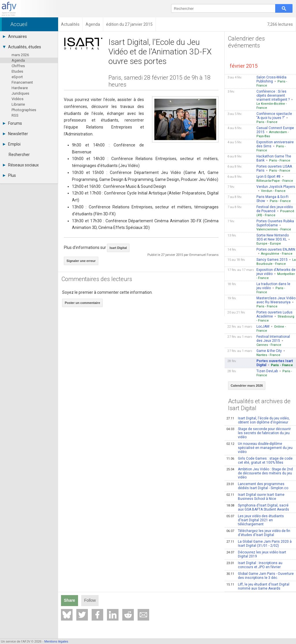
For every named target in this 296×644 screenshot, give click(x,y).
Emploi (12, 144)
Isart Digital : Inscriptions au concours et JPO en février (254, 565)
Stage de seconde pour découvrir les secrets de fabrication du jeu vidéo (259, 433)
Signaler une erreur (81, 261)
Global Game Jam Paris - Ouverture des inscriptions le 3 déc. (260, 576)
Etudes (17, 71)
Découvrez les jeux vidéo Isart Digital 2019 (256, 554)
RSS (15, 115)
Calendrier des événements (246, 42)
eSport (17, 77)
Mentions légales (56, 641)
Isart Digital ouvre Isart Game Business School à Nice (255, 497)
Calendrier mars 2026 (247, 386)
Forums (12, 123)
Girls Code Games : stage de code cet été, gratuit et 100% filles (259, 460)
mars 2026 (20, 55)
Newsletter (15, 134)
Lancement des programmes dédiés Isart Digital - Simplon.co (257, 486)
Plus (9, 175)
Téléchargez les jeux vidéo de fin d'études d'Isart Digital (258, 533)
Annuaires (15, 36)
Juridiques (20, 93)
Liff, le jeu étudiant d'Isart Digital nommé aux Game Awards (258, 586)
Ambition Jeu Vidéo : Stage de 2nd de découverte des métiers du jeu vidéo (260, 473)
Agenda (18, 60)
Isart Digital (118, 248)
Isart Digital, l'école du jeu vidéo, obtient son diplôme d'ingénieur (258, 420)
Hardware (20, 88)
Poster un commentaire (82, 303)
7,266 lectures (280, 24)
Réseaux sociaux (21, 165)
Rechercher (19, 155)
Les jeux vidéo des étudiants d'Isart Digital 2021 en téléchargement (255, 520)
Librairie (18, 104)
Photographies (24, 110)
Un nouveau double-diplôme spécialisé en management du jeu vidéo (259, 448)
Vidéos (17, 99)
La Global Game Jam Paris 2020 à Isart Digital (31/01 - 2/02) (259, 544)
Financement (22, 82)
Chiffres (18, 66)
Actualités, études (22, 47)
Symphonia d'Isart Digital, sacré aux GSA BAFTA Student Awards (258, 507)
